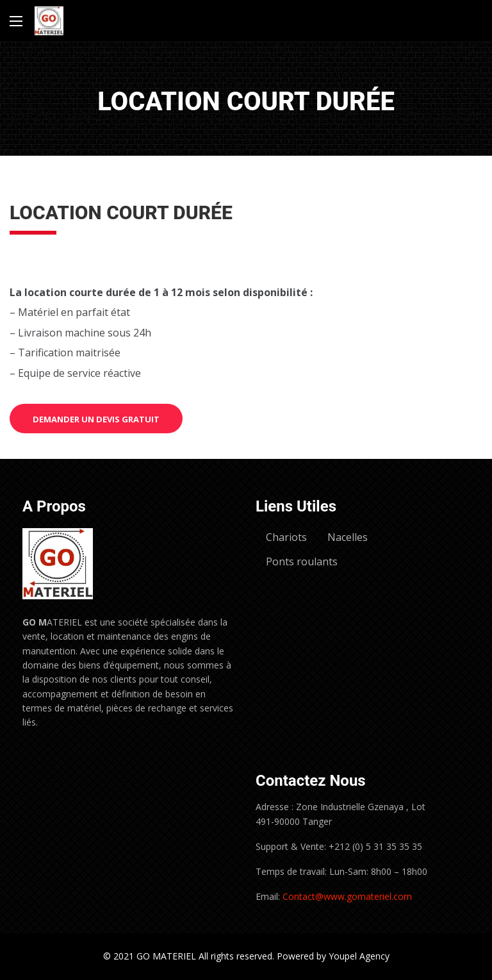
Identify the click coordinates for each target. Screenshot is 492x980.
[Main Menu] (16, 21)
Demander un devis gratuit (96, 419)
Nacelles (348, 537)
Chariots (286, 537)
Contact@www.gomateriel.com (347, 896)
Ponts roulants (302, 561)
